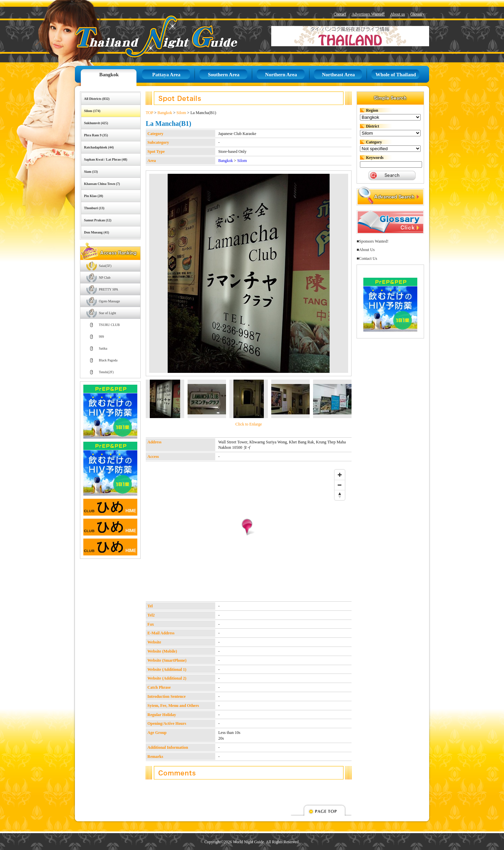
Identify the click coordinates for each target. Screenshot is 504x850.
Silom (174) (92, 111)
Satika (103, 348)
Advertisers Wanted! (368, 14)
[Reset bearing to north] (340, 495)
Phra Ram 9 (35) (96, 135)
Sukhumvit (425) (96, 123)
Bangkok (109, 75)
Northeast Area (338, 75)
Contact (340, 14)
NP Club (105, 278)
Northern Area (281, 75)
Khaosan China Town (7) (102, 184)
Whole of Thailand (396, 75)
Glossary (417, 14)
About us (398, 14)
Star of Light (107, 313)
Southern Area (223, 75)
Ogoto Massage (109, 301)
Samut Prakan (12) (98, 220)
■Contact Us (367, 258)
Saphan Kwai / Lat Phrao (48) (106, 159)
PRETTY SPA (108, 289)
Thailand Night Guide (141, 36)
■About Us (366, 250)
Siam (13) (91, 172)
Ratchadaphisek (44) (99, 147)
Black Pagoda (108, 360)
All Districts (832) (97, 99)
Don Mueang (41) (96, 232)
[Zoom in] (340, 475)
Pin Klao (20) (94, 196)
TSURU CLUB (109, 325)
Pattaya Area (166, 75)
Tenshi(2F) (106, 372)
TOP (149, 113)
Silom (181, 113)
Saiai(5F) (105, 266)
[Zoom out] (340, 485)
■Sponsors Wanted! (372, 241)
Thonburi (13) (94, 208)
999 (101, 337)
